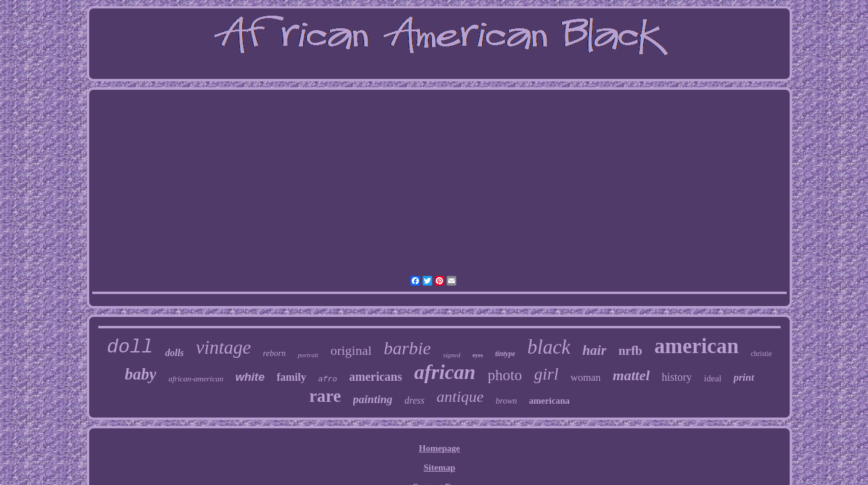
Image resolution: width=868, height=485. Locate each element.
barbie (407, 348)
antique (460, 397)
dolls (175, 353)
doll (130, 347)
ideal (713, 378)
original (351, 350)
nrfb (631, 351)
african (445, 372)
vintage (223, 347)
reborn (274, 353)
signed (452, 355)
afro (328, 379)
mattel (631, 375)
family (291, 377)
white (250, 377)
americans (376, 377)
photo (505, 375)
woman (585, 377)
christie (762, 354)
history (677, 377)
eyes (478, 355)
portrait (308, 355)
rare (325, 396)
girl (546, 374)
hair (594, 350)
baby (140, 374)
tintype (505, 354)
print (744, 377)
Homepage (439, 448)
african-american (196, 379)
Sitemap (440, 468)
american (697, 346)
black (549, 347)
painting (373, 399)
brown (506, 401)
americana (549, 401)
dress (414, 400)
